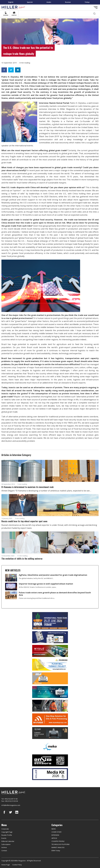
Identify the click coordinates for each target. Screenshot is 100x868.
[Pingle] (50, 665)
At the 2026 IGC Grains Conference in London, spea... (38, 587)
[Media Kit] (50, 774)
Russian (68, 2)
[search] (94, 14)
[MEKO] (50, 747)
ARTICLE (54, 838)
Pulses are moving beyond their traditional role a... (37, 598)
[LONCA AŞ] (50, 760)
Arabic (49, 2)
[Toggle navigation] (96, 7)
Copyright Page (7, 832)
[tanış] (50, 733)
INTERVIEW (55, 835)
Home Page (6, 865)
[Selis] (50, 678)
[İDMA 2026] (50, 621)
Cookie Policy (17, 865)
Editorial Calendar (8, 841)
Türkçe (87, 2)
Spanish (30, 2)
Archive (4, 847)
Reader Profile (7, 835)
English (11, 2)
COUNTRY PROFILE (58, 841)
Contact (4, 851)
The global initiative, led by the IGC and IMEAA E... (36, 578)
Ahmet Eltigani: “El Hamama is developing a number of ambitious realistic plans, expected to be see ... (46, 491)
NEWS (54, 829)
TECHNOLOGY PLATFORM (60, 844)
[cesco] (50, 706)
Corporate (5, 829)
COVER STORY (56, 832)
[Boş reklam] (50, 637)
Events (4, 838)
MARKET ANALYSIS (58, 847)
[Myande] (50, 719)
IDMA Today (56, 851)
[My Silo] (50, 651)
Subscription (6, 844)
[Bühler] (50, 692)
